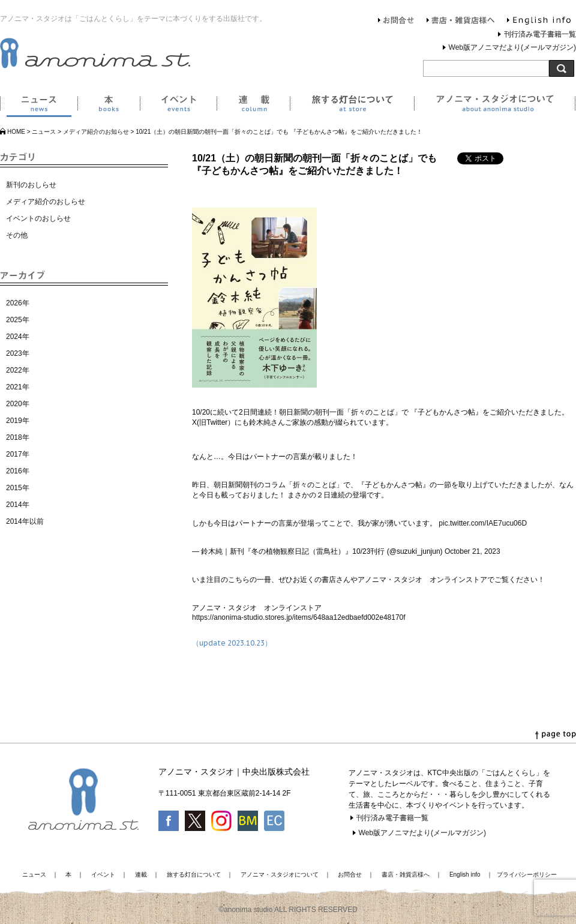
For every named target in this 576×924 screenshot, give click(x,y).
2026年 (18, 303)
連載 (253, 106)
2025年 (18, 320)
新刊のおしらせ (31, 185)
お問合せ (396, 22)
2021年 (18, 387)
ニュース (39, 106)
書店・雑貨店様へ (461, 22)
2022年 (18, 370)
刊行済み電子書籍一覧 (540, 34)
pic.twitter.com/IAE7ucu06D (483, 523)
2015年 (18, 488)
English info (539, 22)
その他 (17, 235)
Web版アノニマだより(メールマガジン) (512, 47)
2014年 (18, 505)
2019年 (18, 421)
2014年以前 (25, 521)
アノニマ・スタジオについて (495, 106)
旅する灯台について (352, 106)
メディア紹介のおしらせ (46, 202)
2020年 (18, 404)
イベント (178, 106)
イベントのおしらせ (38, 218)
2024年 (18, 337)
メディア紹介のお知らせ (96, 132)
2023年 (18, 353)
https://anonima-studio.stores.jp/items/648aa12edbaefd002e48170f (299, 617)
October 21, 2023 (472, 551)
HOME (16, 132)
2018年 (18, 437)
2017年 (18, 454)
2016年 (18, 471)
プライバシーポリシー (527, 874)
